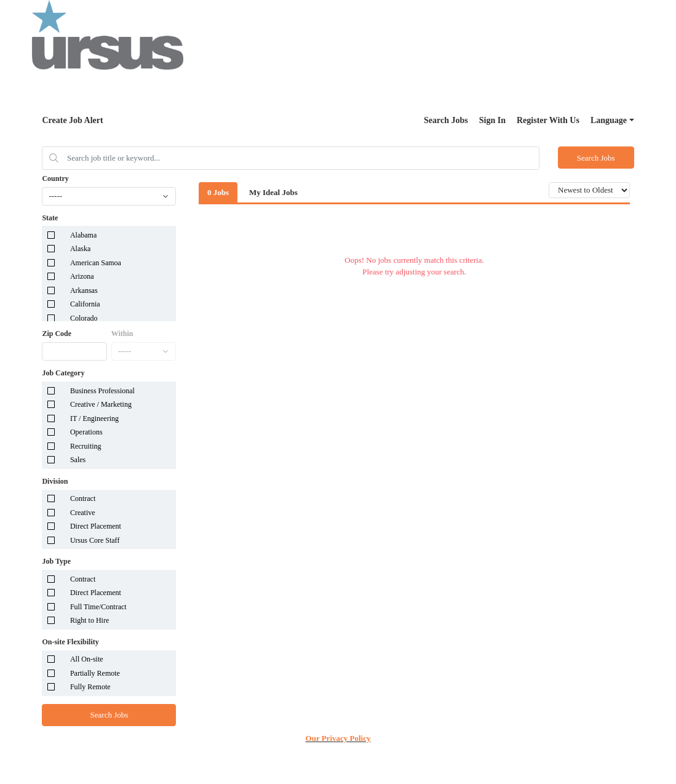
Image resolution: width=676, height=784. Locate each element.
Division (55, 481)
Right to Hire (89, 620)
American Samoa (96, 263)
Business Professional (102, 391)
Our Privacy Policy (338, 738)
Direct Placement (96, 526)
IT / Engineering (94, 418)
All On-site (87, 659)
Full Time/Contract (98, 607)
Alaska (80, 249)
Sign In (492, 120)
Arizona (82, 276)
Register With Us (548, 120)
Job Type (56, 561)
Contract (83, 498)
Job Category (63, 373)
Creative (83, 513)
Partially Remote (95, 673)
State (50, 218)
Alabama (83, 235)
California (85, 304)
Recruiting (86, 446)
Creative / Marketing (101, 404)
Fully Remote (90, 687)
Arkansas (84, 290)
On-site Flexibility (70, 642)
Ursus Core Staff (95, 540)
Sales (78, 460)
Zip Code (57, 334)
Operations (86, 432)
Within (122, 334)
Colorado (84, 318)
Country (55, 178)
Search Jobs (446, 120)
